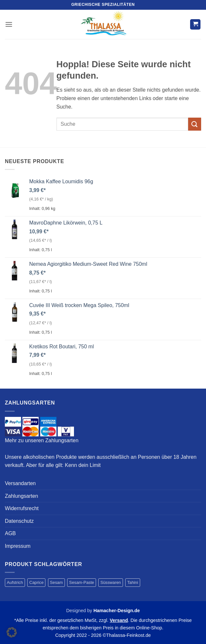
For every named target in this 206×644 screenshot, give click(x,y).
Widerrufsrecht (22, 508)
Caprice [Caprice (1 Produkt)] (36, 582)
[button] (9, 24)
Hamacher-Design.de (117, 611)
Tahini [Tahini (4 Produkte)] (133, 582)
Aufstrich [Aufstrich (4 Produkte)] (15, 582)
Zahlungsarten (21, 496)
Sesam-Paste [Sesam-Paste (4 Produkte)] (82, 582)
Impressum (18, 546)
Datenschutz (19, 521)
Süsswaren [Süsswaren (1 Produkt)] (110, 582)
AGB (10, 533)
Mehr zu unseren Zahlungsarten (42, 440)
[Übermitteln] (195, 124)
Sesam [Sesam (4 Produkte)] (56, 582)
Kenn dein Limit (83, 465)
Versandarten (20, 483)
